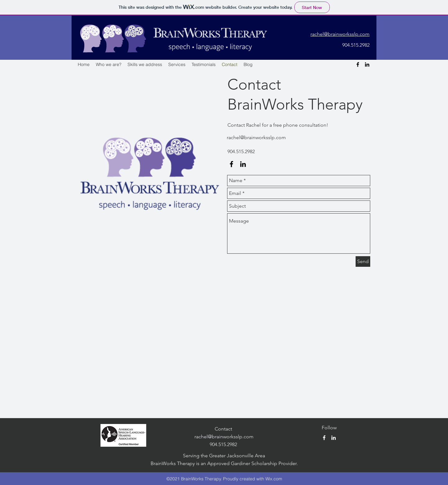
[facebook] (358, 64)
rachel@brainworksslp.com (256, 137)
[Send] (363, 261)
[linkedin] (367, 64)
